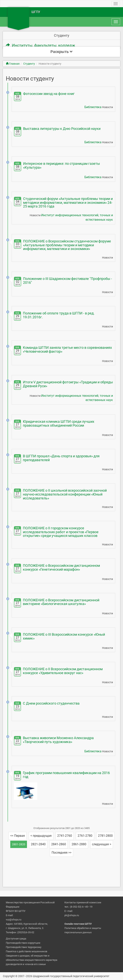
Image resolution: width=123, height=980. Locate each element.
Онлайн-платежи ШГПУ (78, 924)
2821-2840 (38, 844)
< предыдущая (41, 836)
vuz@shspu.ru (14, 920)
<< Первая (18, 836)
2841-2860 (59, 844)
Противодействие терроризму (24, 947)
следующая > (102, 844)
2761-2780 (85, 836)
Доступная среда (16, 939)
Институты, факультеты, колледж (40, 45)
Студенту (29, 64)
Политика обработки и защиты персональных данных (83, 930)
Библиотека (93, 107)
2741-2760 (65, 836)
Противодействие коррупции (23, 943)
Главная (13, 64)
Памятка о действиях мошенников (26, 951)
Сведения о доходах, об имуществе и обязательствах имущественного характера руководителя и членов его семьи (32, 960)
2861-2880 (79, 844)
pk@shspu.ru (72, 915)
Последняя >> (61, 853)
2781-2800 (105, 836)
